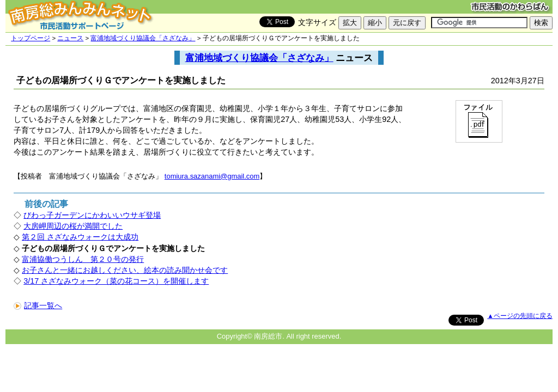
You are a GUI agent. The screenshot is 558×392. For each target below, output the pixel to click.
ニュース (70, 38)
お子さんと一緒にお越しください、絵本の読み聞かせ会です (125, 270)
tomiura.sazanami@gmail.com (212, 176)
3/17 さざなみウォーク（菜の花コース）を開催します (116, 281)
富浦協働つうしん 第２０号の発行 (83, 259)
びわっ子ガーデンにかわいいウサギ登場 (92, 215)
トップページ (31, 38)
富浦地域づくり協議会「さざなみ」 (143, 38)
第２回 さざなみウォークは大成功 (80, 237)
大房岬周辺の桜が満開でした (73, 226)
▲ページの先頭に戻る (520, 316)
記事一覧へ (38, 305)
